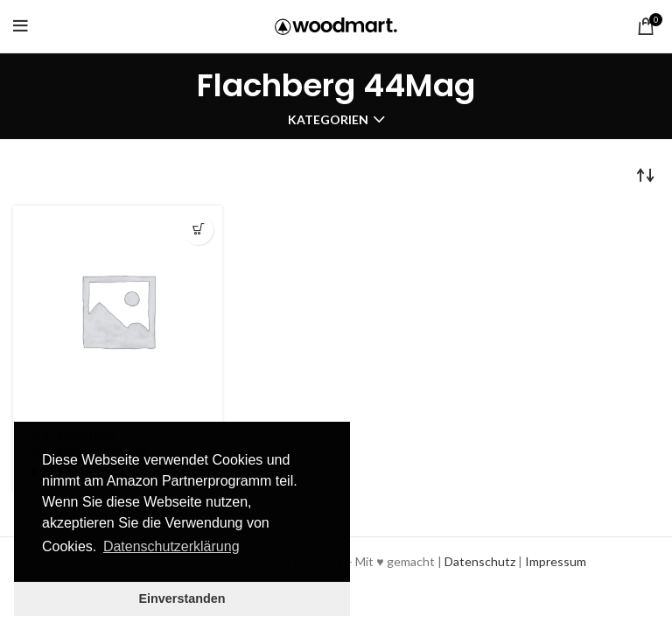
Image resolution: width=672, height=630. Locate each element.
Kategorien (328, 120)
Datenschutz (480, 561)
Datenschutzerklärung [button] (171, 546)
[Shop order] (646, 174)
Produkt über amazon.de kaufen (198, 230)
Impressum (556, 561)
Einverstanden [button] (182, 598)
